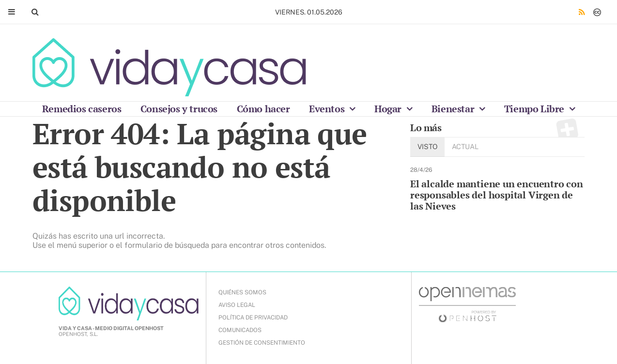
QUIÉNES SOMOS (242, 292)
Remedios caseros (82, 109)
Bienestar (454, 109)
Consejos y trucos (179, 109)
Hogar (389, 109)
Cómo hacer (263, 109)
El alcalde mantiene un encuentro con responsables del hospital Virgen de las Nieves (497, 195)
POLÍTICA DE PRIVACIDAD (253, 318)
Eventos (328, 109)
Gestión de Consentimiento (262, 343)
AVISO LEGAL (237, 305)
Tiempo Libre (535, 109)
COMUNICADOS (240, 330)
